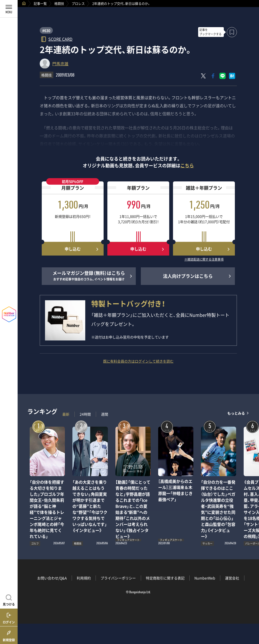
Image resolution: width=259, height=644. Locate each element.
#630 (46, 30)
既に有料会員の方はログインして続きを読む (138, 361)
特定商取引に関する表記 (165, 578)
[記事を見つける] (9, 600)
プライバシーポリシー (118, 578)
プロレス (78, 3)
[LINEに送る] (223, 76)
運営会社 (232, 578)
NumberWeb (205, 578)
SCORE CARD (60, 39)
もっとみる (236, 413)
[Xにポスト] (203, 76)
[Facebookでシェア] (213, 76)
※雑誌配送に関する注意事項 (204, 260)
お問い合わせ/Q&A (52, 578)
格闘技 (59, 3)
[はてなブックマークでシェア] (232, 76)
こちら (187, 165)
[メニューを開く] (9, 9)
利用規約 (84, 578)
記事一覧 (40, 3)
